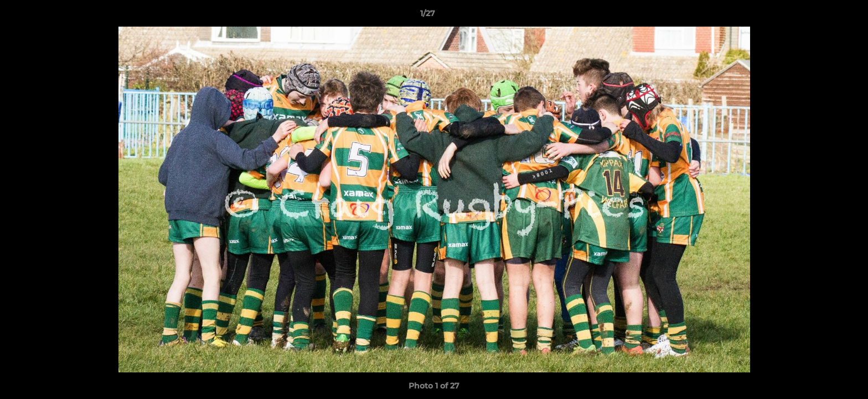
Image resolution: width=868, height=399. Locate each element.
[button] (821, 16)
